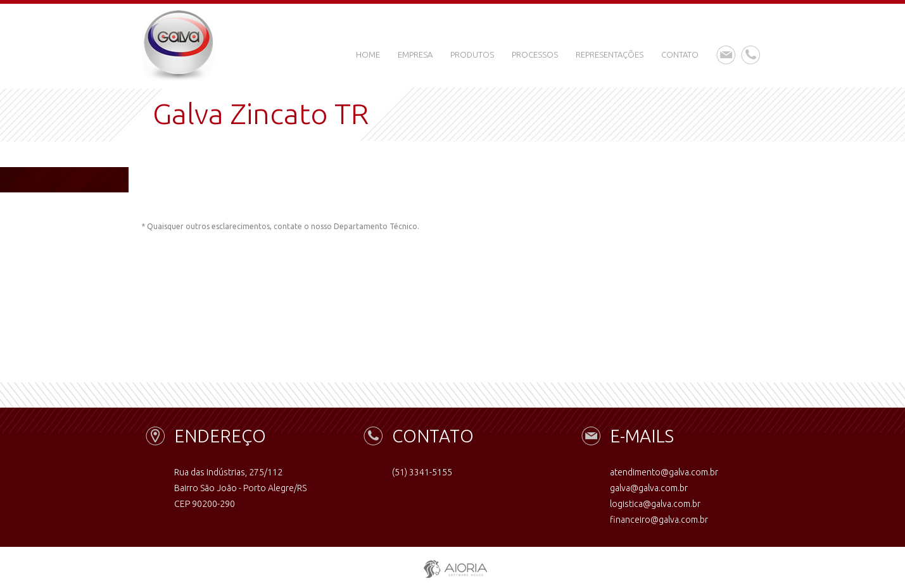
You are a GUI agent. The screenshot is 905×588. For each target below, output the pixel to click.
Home (368, 54)
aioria (452, 566)
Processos (535, 54)
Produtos (472, 54)
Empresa (415, 54)
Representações (610, 54)
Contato (680, 54)
